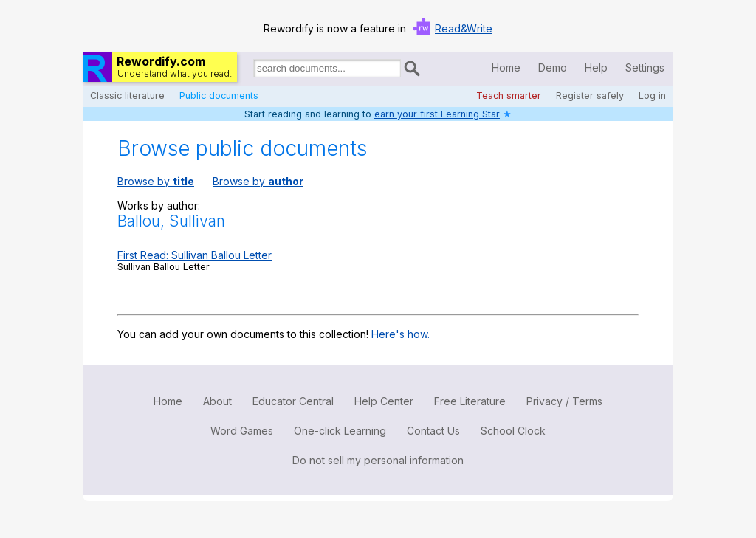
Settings (645, 68)
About (217, 401)
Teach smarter (509, 96)
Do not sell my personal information (378, 460)
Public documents (219, 96)
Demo (553, 68)
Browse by (156, 181)
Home (506, 68)
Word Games (242, 431)
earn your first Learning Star (437, 114)
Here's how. (401, 334)
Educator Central (293, 401)
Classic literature (127, 96)
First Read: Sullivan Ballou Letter (195, 255)
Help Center (384, 401)
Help (596, 68)
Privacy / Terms (564, 401)
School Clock (513, 431)
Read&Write (464, 28)
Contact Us (433, 431)
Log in (652, 96)
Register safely (590, 96)
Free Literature (470, 401)
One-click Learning (340, 431)
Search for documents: (252, 71)
